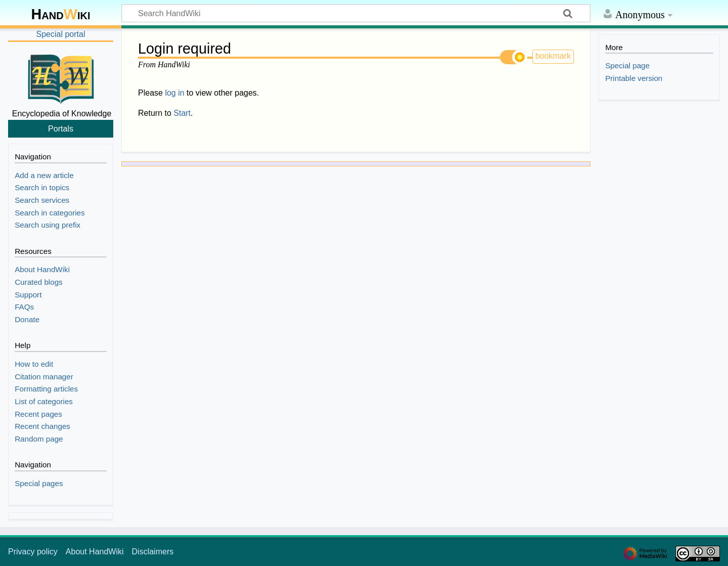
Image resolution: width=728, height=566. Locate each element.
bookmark (553, 56)
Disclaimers (153, 552)
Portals (61, 128)
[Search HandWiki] (356, 13)
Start (182, 113)
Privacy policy (33, 552)
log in (174, 93)
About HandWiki (95, 552)
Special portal (61, 34)
